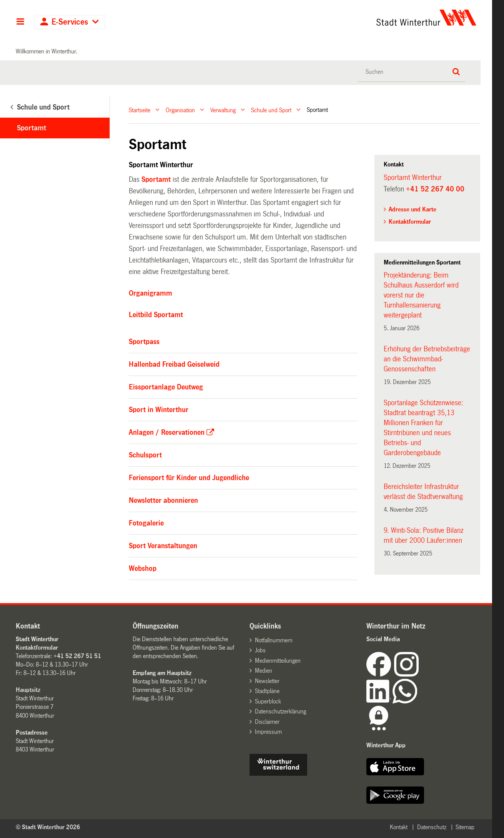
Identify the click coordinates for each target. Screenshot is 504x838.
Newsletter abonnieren (163, 500)
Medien (264, 671)
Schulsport (145, 455)
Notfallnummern (274, 640)
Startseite (140, 110)
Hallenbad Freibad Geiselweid (174, 364)
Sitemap (465, 827)
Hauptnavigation (20, 22)
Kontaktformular (410, 222)
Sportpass (144, 342)
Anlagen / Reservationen (167, 432)
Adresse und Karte (413, 209)
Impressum (268, 732)
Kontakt (399, 827)
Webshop (143, 569)
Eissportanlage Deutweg (166, 387)
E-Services (70, 22)
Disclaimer (267, 722)
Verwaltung (223, 110)
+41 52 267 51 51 (77, 656)
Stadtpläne (267, 691)
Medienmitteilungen (278, 661)
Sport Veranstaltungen (163, 546)
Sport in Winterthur (159, 410)
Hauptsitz (28, 690)
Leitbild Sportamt (156, 315)
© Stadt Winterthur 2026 (48, 827)
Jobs (260, 650)
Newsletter (267, 681)
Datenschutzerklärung (280, 711)
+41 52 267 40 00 (435, 189)
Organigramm (151, 293)
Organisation (180, 110)
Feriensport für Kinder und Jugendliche (189, 478)
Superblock (268, 701)
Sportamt (32, 128)
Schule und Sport (271, 110)
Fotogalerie (146, 523)
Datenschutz (432, 827)
